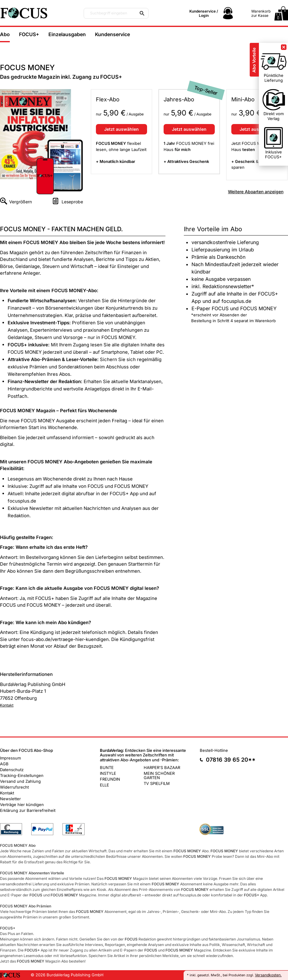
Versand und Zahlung (20, 781)
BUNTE (107, 767)
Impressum (10, 758)
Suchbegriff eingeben (109, 13)
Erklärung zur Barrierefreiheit (28, 810)
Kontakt (7, 705)
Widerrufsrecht (14, 787)
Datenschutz (12, 770)
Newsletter (10, 799)
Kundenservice (112, 34)
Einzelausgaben (67, 34)
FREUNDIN (110, 779)
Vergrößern (21, 202)
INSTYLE (108, 773)
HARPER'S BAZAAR (162, 767)
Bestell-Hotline (214, 750)
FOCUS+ (29, 34)
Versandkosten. (268, 975)
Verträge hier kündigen (22, 805)
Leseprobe (72, 202)
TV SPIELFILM (157, 783)
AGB (4, 764)
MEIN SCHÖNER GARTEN (159, 775)
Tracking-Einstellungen (22, 775)
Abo (5, 34)
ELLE (104, 785)
